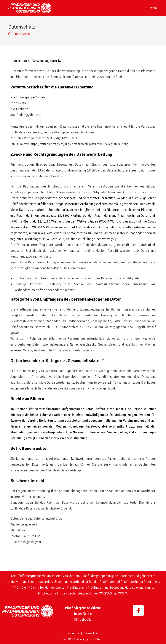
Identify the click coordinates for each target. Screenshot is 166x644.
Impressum (74, 634)
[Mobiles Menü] (151, 8)
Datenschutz (91, 634)
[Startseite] (10, 34)
